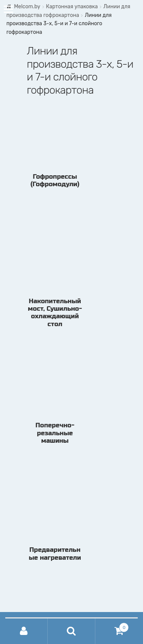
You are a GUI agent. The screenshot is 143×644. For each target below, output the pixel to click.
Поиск (71, 631)
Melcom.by (27, 7)
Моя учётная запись (24, 631)
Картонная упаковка (72, 7)
